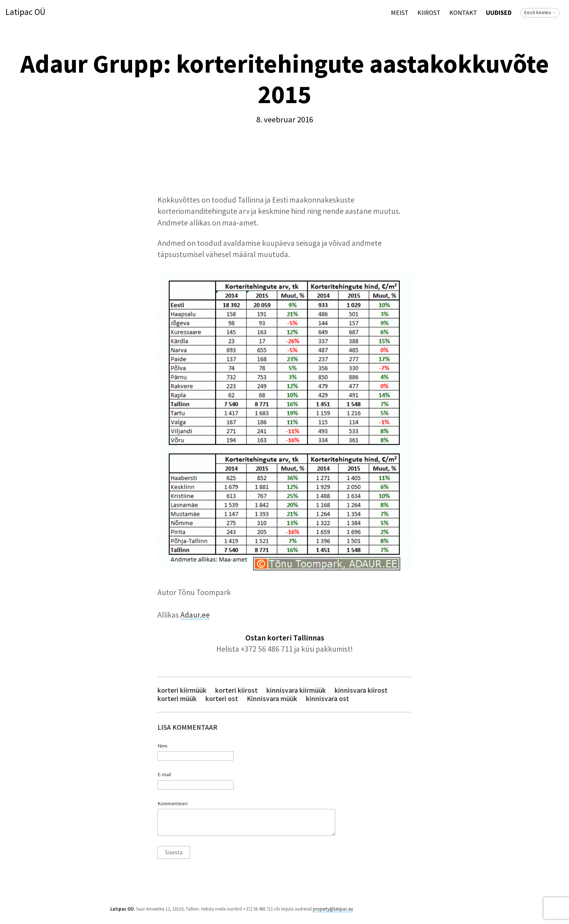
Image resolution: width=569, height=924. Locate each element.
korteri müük (177, 699)
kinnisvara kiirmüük (296, 690)
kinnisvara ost (328, 699)
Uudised (499, 13)
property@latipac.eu (333, 909)
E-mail (164, 774)
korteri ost (222, 699)
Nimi (162, 746)
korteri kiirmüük (182, 690)
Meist (400, 13)
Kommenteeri (173, 803)
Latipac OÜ (25, 12)
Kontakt (463, 13)
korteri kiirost (236, 690)
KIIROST (429, 13)
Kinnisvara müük (272, 699)
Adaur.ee (195, 615)
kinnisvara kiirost (361, 690)
